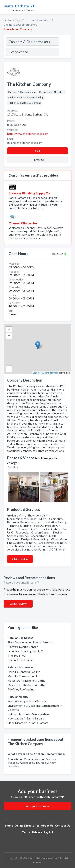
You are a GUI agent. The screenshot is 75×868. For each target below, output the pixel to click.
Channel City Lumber (21, 660)
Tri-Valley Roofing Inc (21, 689)
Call (37, 151)
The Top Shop (16, 656)
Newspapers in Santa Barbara (26, 718)
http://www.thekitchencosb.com (28, 134)
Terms (26, 832)
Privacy (37, 832)
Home (9, 825)
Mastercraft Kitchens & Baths (26, 681)
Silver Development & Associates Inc (31, 642)
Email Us (39, 160)
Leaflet (36, 373)
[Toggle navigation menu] (70, 7)
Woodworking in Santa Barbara (27, 701)
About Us (47, 825)
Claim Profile (20, 559)
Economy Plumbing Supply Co (26, 651)
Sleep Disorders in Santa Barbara (28, 723)
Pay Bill (48, 832)
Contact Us (63, 825)
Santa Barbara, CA (42, 20)
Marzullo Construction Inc (24, 672)
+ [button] (9, 330)
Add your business (38, 806)
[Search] (65, 47)
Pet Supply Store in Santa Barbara (29, 714)
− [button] (9, 336)
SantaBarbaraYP (14, 20)
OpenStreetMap (51, 373)
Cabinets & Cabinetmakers (20, 25)
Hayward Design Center (23, 647)
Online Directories (27, 825)
